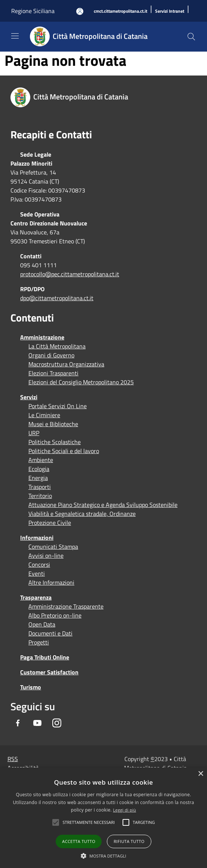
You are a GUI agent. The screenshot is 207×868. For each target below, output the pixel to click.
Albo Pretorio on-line (55, 615)
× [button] (200, 774)
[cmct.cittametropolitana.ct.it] (121, 11)
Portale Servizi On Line (58, 406)
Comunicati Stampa (53, 547)
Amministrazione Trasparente (66, 606)
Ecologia (39, 469)
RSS (13, 759)
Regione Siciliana (33, 11)
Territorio (40, 496)
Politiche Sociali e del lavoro (64, 451)
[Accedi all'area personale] (80, 11)
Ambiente (41, 460)
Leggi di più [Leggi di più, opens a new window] (124, 810)
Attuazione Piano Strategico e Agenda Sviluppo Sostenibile (103, 505)
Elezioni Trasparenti (53, 373)
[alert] (103, 818)
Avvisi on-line (46, 555)
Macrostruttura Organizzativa (66, 364)
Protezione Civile (50, 523)
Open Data (42, 624)
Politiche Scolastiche (55, 442)
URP (34, 433)
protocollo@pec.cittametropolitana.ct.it (70, 274)
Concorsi (39, 564)
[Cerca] (191, 37)
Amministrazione (42, 337)
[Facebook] (18, 723)
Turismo (31, 687)
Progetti (39, 642)
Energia (38, 478)
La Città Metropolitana (57, 346)
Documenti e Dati (50, 633)
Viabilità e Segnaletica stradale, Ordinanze (82, 514)
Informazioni (37, 538)
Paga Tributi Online (45, 657)
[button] (89, 822)
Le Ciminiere (44, 415)
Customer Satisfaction (49, 672)
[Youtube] (37, 723)
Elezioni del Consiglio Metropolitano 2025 (81, 382)
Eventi (37, 573)
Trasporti (40, 487)
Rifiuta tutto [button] (129, 841)
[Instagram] (57, 723)
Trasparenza (36, 597)
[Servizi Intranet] (170, 11)
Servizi (29, 397)
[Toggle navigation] (15, 36)
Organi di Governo (51, 355)
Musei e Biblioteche (53, 424)
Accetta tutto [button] (79, 841)
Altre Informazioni (51, 582)
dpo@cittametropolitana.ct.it (57, 298)
